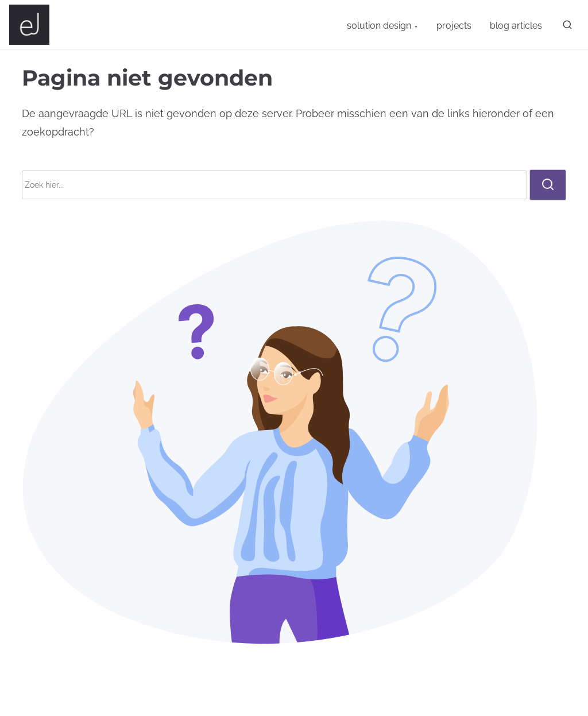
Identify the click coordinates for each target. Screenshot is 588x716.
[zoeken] (565, 27)
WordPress (407, 698)
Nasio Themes (262, 698)
